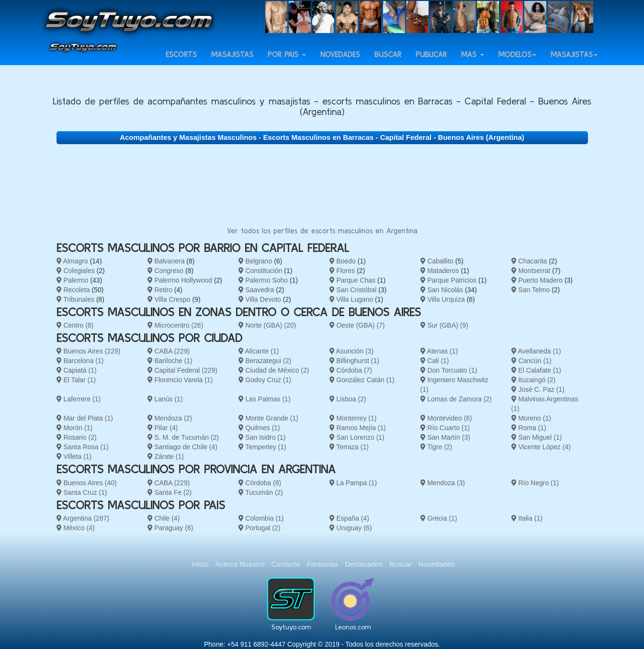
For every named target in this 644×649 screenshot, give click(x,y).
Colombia (261, 518)
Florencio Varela (180, 380)
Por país (287, 63)
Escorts (181, 63)
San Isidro (262, 437)
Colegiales (76, 271)
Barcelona (80, 361)
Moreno (531, 418)
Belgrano (255, 261)
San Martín (445, 437)
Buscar (388, 63)
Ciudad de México (274, 370)
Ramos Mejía (358, 428)
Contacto (285, 564)
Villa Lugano (351, 299)
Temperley (262, 447)
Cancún (531, 361)
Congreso (166, 271)
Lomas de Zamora (456, 399)
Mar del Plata (85, 418)
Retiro (160, 290)
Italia (527, 518)
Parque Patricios (449, 280)
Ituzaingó (534, 380)
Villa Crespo (169, 299)
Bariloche (170, 361)
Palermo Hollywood (180, 280)
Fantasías (322, 564)
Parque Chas (353, 280)
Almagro (72, 261)
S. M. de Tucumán (183, 437)
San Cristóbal (353, 290)
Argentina (83, 518)
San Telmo (531, 290)
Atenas (439, 351)
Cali (435, 361)
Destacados (364, 564)
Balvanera (166, 261)
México (76, 528)
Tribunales (75, 299)
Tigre (436, 447)
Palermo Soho (263, 280)
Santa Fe (170, 492)
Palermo (73, 280)
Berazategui (265, 361)
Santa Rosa (83, 447)
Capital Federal (182, 370)
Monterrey (353, 418)
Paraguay (170, 528)
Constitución (260, 271)
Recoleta (73, 290)
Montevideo (446, 418)
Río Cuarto (445, 428)
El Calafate (536, 370)
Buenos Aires (89, 351)
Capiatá (77, 370)
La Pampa (353, 483)
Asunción (352, 351)
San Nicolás (442, 290)
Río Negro (535, 483)
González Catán (362, 380)
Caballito (437, 261)
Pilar (163, 428)
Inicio (200, 564)
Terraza (349, 447)
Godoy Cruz (265, 380)
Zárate (166, 456)
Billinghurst (354, 361)
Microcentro (175, 325)
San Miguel (537, 437)
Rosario (77, 437)
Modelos (517, 63)
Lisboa (348, 399)
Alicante (259, 351)
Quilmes (259, 428)
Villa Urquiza (443, 299)
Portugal (260, 528)
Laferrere (79, 399)
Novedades (340, 63)
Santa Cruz (82, 492)
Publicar (431, 63)
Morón (75, 428)
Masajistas (232, 63)
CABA (169, 351)
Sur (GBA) (444, 325)
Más (473, 63)
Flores (342, 271)
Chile (164, 518)
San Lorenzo (357, 437)
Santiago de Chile (182, 447)
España (349, 518)
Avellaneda (536, 351)
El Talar (76, 380)
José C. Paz (538, 389)
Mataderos (440, 271)
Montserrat (531, 271)
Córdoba (351, 370)
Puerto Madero (537, 280)
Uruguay (351, 528)
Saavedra (256, 290)
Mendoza (170, 418)
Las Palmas (265, 399)
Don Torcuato (449, 370)
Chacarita (529, 261)
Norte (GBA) (267, 325)
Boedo (343, 261)
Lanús (165, 399)
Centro (75, 325)
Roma (529, 428)
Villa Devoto (260, 299)
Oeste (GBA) (357, 325)
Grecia (439, 518)
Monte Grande (268, 418)
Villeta (74, 456)
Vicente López (541, 447)
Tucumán (261, 492)
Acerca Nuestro (240, 564)
